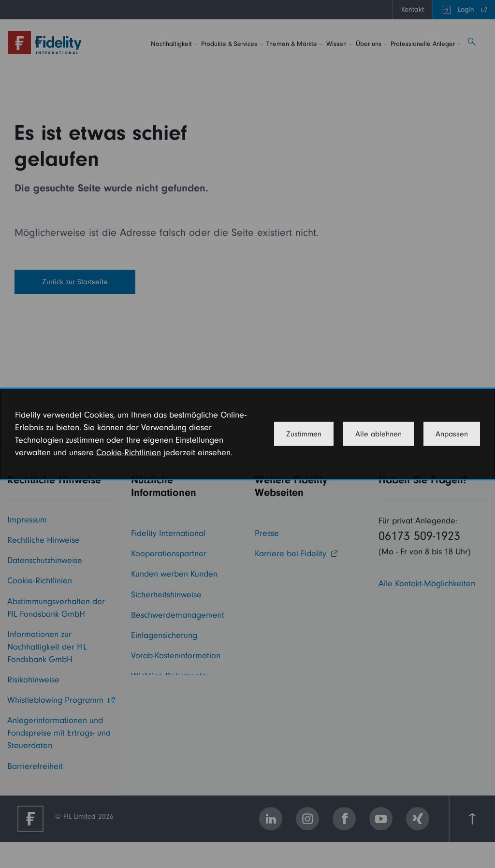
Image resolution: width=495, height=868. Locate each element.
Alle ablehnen (379, 434)
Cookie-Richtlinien (129, 453)
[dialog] (247, 434)
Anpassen (452, 434)
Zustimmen (304, 434)
